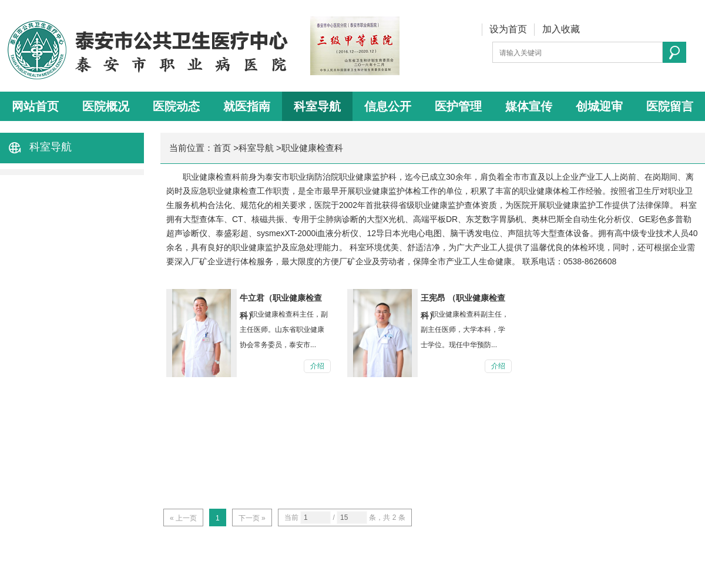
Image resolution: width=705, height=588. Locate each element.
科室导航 (317, 106)
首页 (222, 148)
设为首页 (508, 29)
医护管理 (458, 106)
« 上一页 (183, 518)
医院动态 (176, 106)
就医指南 (247, 106)
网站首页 (35, 106)
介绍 (317, 366)
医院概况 (106, 106)
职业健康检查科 (312, 148)
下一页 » (252, 518)
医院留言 (670, 106)
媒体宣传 (529, 106)
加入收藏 (561, 29)
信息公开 (388, 106)
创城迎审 (599, 106)
